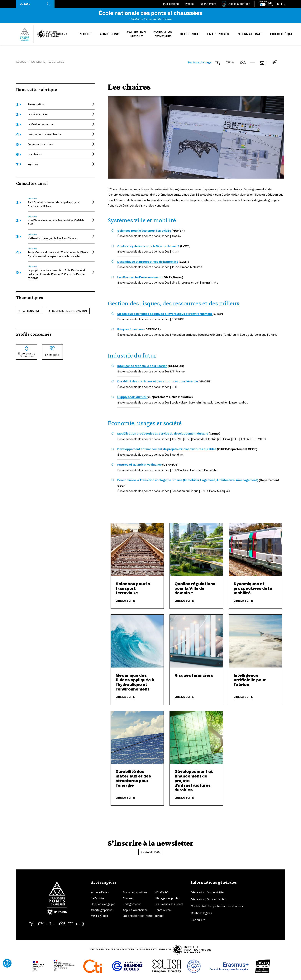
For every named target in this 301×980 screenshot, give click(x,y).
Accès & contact (239, 4)
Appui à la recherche (135, 911)
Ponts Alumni (163, 911)
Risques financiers (194, 676)
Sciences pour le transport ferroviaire (133, 589)
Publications (171, 4)
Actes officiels (100, 893)
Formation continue (163, 35)
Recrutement (208, 4)
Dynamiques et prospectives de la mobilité (253, 589)
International (250, 35)
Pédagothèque (132, 905)
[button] (35, 4)
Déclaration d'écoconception (209, 900)
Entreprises (218, 35)
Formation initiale (136, 35)
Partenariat (31, 312)
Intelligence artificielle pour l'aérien (250, 681)
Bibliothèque (282, 35)
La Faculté (97, 899)
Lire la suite (125, 602)
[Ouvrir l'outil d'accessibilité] (7, 963)
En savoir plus (151, 853)
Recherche (190, 35)
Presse (189, 4)
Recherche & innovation (70, 312)
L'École (85, 35)
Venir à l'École (99, 917)
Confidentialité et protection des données (217, 907)
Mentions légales (201, 914)
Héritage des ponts (167, 899)
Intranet (160, 917)
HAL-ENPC (162, 893)
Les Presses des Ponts (169, 905)
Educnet (128, 899)
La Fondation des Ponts (138, 917)
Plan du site (198, 921)
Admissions (109, 35)
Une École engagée (103, 905)
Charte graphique (102, 911)
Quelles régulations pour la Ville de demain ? (195, 589)
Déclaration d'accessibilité (207, 893)
